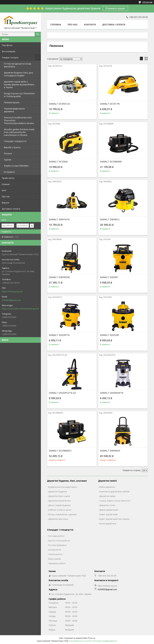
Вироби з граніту (12, 147)
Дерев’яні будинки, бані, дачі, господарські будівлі (19, 74)
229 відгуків (147, 2)
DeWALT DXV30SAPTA (112, 393)
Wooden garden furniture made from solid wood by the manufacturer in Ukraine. (19, 132)
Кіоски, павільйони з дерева (62, 514)
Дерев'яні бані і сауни (59, 496)
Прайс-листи (8, 178)
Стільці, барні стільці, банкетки (115, 501)
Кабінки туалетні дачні (60, 510)
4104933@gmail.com (11, 300)
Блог (4, 190)
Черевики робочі (57, 563)
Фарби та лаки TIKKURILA (16, 166)
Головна (56, 25)
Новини (6, 184)
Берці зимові (55, 559)
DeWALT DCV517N (110, 104)
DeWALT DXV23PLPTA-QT (63, 393)
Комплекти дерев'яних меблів (114, 492)
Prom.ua (92, 638)
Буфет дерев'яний (108, 514)
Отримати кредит (115, 8)
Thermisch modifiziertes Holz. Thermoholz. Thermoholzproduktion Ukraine (19, 120)
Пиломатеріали (12, 102)
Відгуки (5, 203)
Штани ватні (55, 550)
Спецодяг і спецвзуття (15, 141)
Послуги (8, 153)
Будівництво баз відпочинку (63, 487)
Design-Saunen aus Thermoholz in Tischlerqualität (19, 95)
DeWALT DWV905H (110, 451)
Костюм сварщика (57, 545)
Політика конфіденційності (106, 641)
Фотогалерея (9, 51)
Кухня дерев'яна (108, 523)
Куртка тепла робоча (59, 540)
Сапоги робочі (55, 554)
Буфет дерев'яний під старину (114, 519)
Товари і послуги (10, 57)
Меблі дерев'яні (107, 487)
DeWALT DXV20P (109, 277)
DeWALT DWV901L (110, 219)
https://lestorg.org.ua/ (12, 291)
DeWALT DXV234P (110, 335)
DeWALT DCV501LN (59, 104)
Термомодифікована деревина (14, 110)
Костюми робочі (56, 536)
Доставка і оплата (11, 209)
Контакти (90, 25)
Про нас (6, 196)
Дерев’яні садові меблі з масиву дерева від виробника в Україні (19, 84)
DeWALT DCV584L (58, 162)
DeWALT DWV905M (59, 277)
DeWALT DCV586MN (111, 162)
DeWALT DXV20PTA (59, 335)
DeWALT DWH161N (59, 219)
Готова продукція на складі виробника (18, 65)
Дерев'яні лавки (107, 496)
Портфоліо (7, 45)
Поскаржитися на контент (81, 641)
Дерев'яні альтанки (58, 519)
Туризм (8, 160)
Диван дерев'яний (109, 510)
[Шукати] (38, 34)
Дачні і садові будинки (59, 505)
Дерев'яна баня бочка (59, 501)
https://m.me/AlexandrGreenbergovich (20, 309)
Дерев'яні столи (107, 505)
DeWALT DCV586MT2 (60, 451)
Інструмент (10, 172)
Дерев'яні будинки (58, 492)
